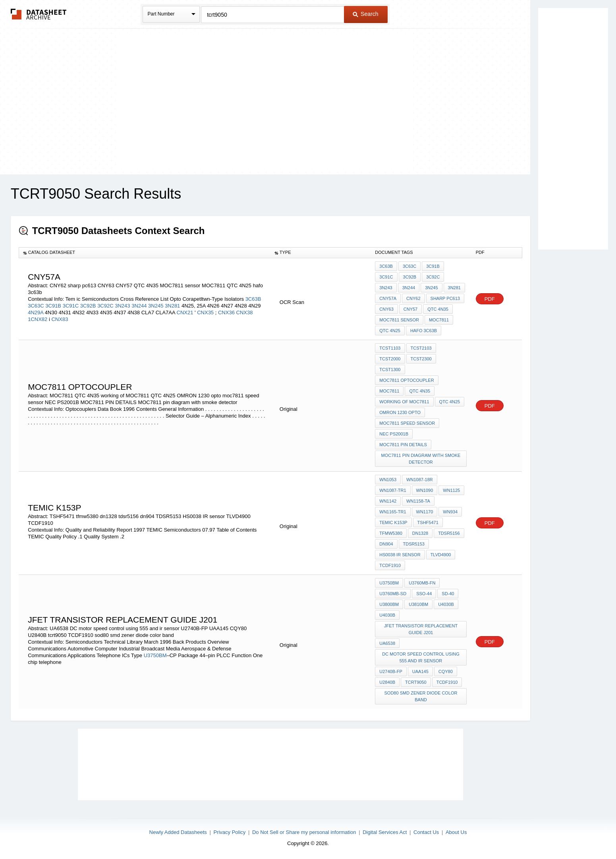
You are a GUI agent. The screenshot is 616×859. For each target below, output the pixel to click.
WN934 (450, 512)
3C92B (88, 306)
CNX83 (60, 319)
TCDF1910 (390, 565)
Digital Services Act (385, 832)
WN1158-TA (418, 501)
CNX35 (206, 312)
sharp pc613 (445, 298)
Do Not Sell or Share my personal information (304, 832)
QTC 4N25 (390, 331)
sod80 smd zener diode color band (421, 696)
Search (365, 14)
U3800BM (389, 604)
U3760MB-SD (393, 594)
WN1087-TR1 (393, 490)
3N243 (122, 306)
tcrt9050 (416, 682)
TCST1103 (390, 348)
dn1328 (420, 533)
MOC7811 (439, 320)
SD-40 (448, 594)
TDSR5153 (414, 544)
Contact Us (426, 832)
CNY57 (410, 309)
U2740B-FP (391, 671)
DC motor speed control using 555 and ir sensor (421, 657)
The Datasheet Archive (39, 14)
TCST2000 (390, 359)
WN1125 (451, 490)
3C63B (253, 299)
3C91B (53, 306)
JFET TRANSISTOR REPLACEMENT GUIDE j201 (421, 629)
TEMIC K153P (393, 522)
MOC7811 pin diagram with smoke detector (421, 459)
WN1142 (388, 501)
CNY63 (386, 309)
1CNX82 (38, 319)
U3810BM (418, 604)
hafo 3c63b (424, 331)
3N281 (172, 306)
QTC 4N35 (438, 309)
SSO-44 (424, 594)
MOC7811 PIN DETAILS (403, 445)
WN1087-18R (420, 480)
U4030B (446, 604)
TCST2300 (421, 359)
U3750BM (155, 655)
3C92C (105, 306)
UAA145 (420, 671)
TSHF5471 (428, 522)
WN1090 (425, 490)
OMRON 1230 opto (400, 412)
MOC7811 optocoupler (406, 380)
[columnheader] (145, 253)
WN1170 (425, 512)
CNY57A (388, 298)
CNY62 (413, 298)
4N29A (36, 312)
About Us (456, 832)
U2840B (387, 682)
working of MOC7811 (404, 402)
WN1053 (388, 480)
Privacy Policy (229, 832)
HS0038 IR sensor (400, 555)
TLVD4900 (441, 555)
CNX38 (245, 312)
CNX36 (226, 312)
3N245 (156, 306)
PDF (490, 299)
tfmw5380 (391, 533)
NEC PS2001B (394, 434)
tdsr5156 (449, 533)
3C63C (36, 306)
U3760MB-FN (422, 583)
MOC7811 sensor (399, 320)
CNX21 (186, 312)
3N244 (139, 306)
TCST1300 (390, 370)
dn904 (386, 544)
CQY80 (446, 671)
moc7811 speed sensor (407, 423)
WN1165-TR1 (393, 512)
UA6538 (387, 643)
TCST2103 (421, 348)
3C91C (71, 306)
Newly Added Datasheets (178, 832)
